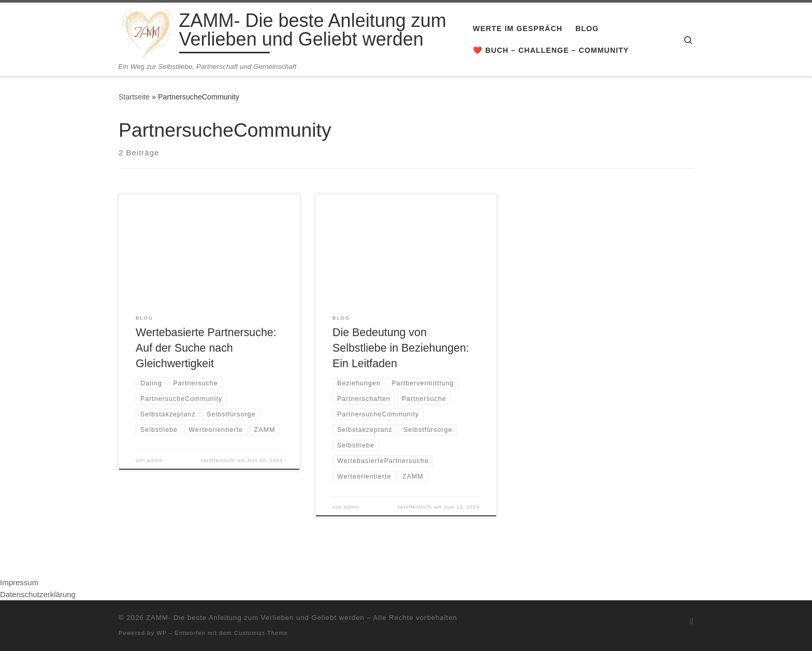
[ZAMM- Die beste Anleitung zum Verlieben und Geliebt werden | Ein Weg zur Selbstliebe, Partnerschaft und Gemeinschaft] (147, 32)
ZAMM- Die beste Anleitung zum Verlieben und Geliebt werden (255, 618)
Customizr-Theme (261, 633)
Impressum (19, 582)
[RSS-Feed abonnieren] (692, 621)
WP (162, 633)
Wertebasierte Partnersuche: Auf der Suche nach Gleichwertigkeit (206, 348)
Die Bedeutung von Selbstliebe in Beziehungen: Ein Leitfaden (401, 348)
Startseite (134, 97)
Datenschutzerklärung (38, 594)
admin (155, 460)
